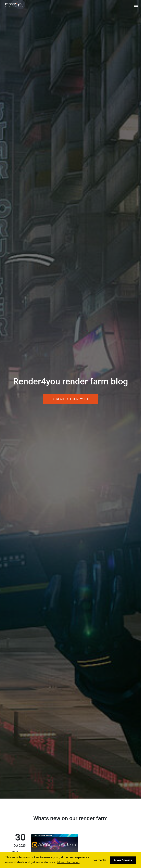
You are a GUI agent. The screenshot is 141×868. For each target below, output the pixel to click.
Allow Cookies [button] (123, 860)
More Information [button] (68, 862)
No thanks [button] (100, 860)
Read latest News (70, 399)
